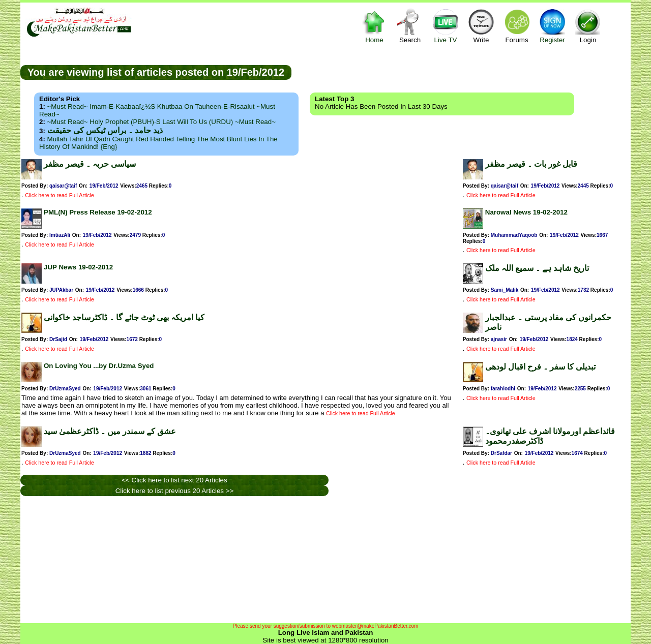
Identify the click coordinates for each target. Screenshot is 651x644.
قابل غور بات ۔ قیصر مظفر (531, 164)
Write (481, 26)
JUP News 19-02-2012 (78, 267)
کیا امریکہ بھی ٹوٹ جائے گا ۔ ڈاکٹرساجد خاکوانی (124, 317)
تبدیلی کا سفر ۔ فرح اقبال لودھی (540, 367)
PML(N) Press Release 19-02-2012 (98, 212)
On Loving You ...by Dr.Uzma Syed (99, 366)
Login (588, 26)
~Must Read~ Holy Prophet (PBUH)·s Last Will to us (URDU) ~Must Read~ (161, 122)
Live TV (446, 26)
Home (374, 26)
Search (410, 26)
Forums (517, 26)
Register (552, 26)
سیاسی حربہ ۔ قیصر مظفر (90, 164)
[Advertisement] (461, 72)
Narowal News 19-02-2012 (526, 212)
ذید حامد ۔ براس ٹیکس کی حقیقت (105, 130)
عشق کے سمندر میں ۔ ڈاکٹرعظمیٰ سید (110, 431)
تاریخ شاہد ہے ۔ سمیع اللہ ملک (537, 268)
